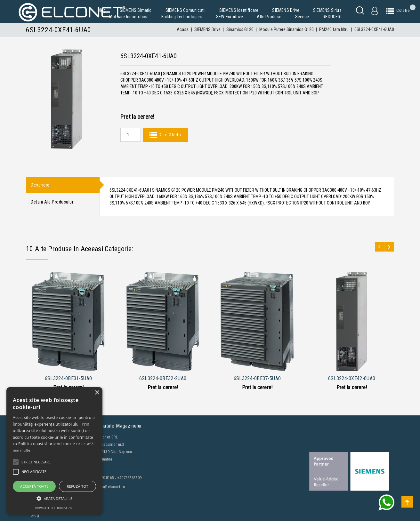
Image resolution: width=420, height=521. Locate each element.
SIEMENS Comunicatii (186, 10)
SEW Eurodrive (230, 17)
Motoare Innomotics (128, 17)
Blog (102, 10)
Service (302, 17)
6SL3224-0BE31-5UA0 (68, 378)
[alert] (54, 451)
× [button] (97, 393)
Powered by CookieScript (54, 508)
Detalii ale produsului (52, 203)
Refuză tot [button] (78, 486)
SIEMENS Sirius (327, 10)
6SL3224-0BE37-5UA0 (257, 378)
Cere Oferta (169, 135)
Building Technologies (182, 17)
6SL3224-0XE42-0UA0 (352, 378)
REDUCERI (332, 17)
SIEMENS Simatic (136, 10)
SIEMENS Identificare (239, 10)
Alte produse (269, 17)
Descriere (40, 185)
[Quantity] (131, 135)
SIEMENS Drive (286, 10)
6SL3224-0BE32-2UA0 (163, 378)
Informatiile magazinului (115, 426)
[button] (54, 498)
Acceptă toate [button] (34, 486)
